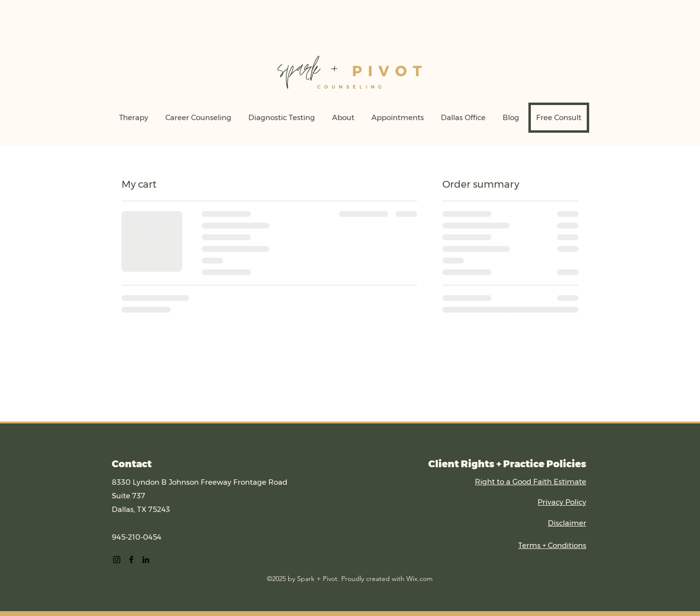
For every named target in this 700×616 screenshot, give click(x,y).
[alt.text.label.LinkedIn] (146, 560)
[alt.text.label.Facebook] (131, 560)
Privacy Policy (562, 502)
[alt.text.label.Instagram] (117, 560)
